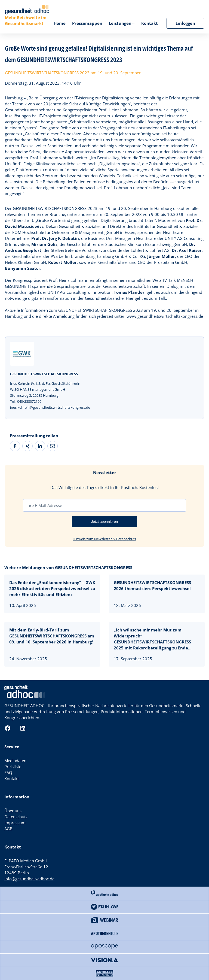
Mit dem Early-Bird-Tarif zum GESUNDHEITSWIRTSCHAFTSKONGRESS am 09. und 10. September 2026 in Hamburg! (52, 636)
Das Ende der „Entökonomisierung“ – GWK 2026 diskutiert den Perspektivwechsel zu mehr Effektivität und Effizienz (52, 588)
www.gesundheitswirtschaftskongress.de (165, 316)
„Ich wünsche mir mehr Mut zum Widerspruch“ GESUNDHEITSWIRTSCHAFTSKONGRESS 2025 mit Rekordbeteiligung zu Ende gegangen (152, 639)
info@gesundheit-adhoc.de (29, 879)
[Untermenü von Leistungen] (133, 23)
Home (60, 23)
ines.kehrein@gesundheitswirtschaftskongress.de (50, 407)
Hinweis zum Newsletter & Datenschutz (104, 539)
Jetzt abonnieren (105, 522)
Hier (130, 298)
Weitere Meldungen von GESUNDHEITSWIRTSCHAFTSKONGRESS (68, 567)
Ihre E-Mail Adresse (44, 505)
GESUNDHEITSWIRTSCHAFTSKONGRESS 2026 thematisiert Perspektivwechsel (153, 585)
